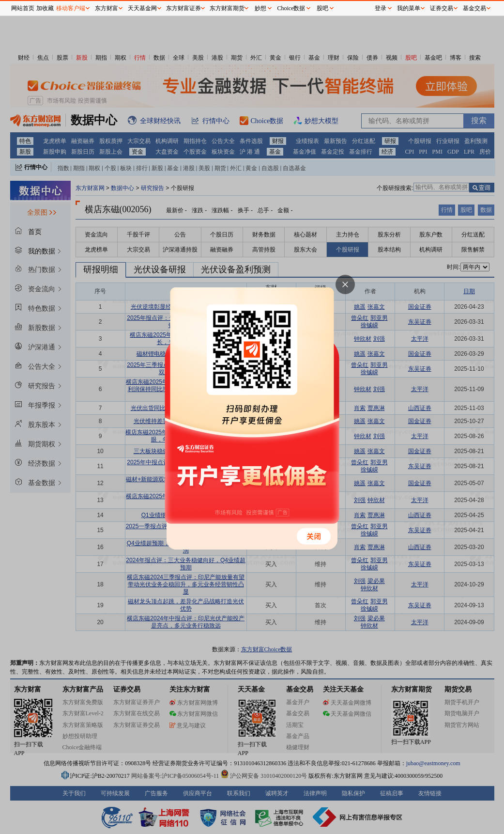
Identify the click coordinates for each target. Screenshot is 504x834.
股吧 (322, 8)
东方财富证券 (183, 8)
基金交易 (474, 8)
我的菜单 (409, 8)
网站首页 (23, 8)
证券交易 (442, 8)
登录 (381, 8)
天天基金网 (142, 8)
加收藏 (45, 8)
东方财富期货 (227, 8)
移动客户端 (71, 8)
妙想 (260, 8)
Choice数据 (291, 8)
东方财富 (107, 8)
